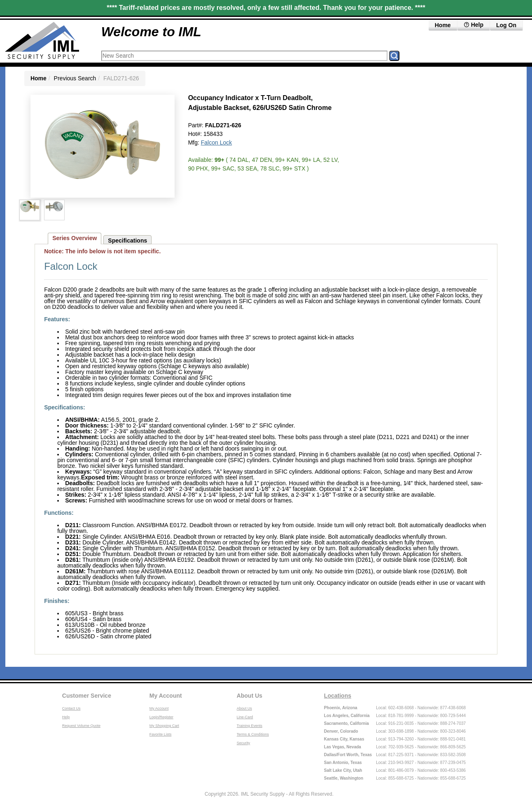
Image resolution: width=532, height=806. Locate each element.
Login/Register (161, 717)
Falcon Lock (216, 143)
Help (66, 717)
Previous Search (75, 78)
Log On (506, 25)
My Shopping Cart (164, 726)
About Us (250, 696)
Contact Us (71, 708)
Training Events (250, 726)
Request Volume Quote (81, 726)
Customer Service (87, 696)
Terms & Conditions (253, 734)
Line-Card (245, 717)
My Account (166, 696)
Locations (338, 696)
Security (244, 743)
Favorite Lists (161, 734)
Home (443, 25)
